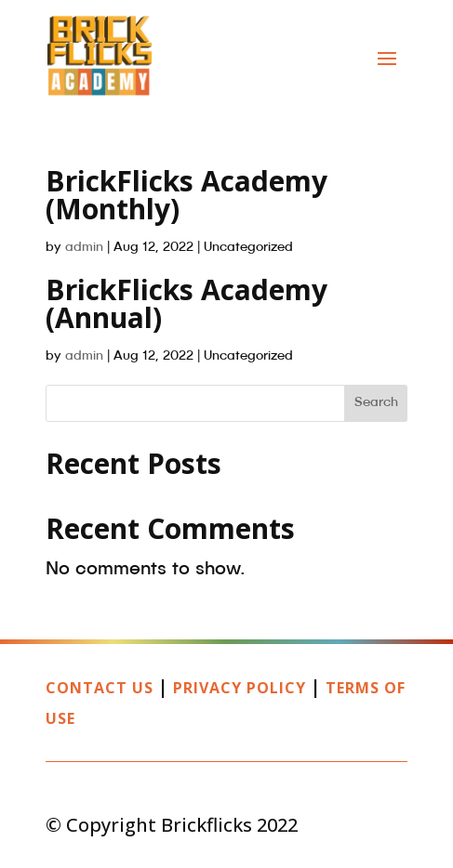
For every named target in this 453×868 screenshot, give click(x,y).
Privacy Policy (240, 688)
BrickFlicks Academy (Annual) (187, 303)
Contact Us (100, 688)
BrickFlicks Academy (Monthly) (187, 195)
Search (376, 402)
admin (84, 247)
